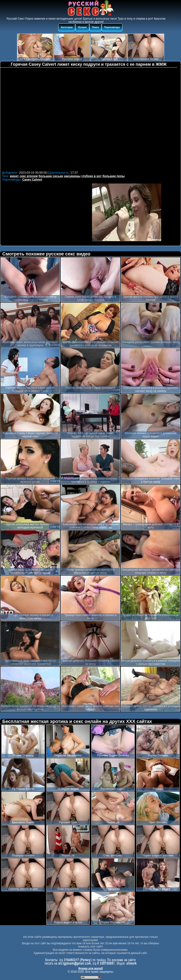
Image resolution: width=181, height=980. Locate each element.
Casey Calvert (32, 179)
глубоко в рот (92, 176)
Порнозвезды (112, 27)
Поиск (95, 27)
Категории (67, 27)
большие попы (113, 176)
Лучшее (82, 27)
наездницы (72, 176)
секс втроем (29, 176)
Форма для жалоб (90, 968)
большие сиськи (51, 176)
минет (14, 176)
